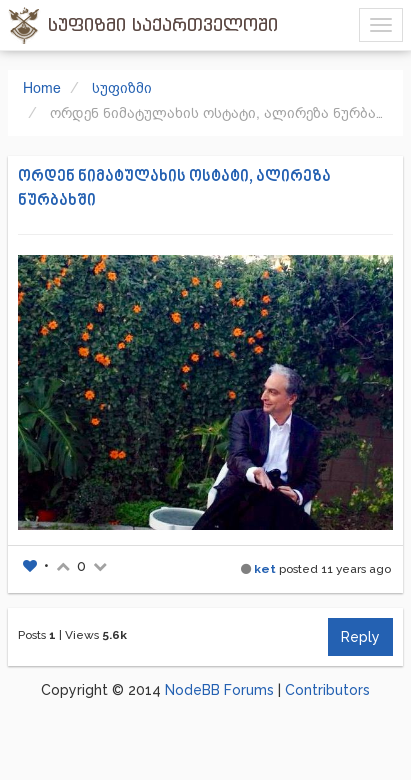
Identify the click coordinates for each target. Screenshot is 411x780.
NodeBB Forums (219, 690)
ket (265, 569)
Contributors (327, 690)
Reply (360, 637)
